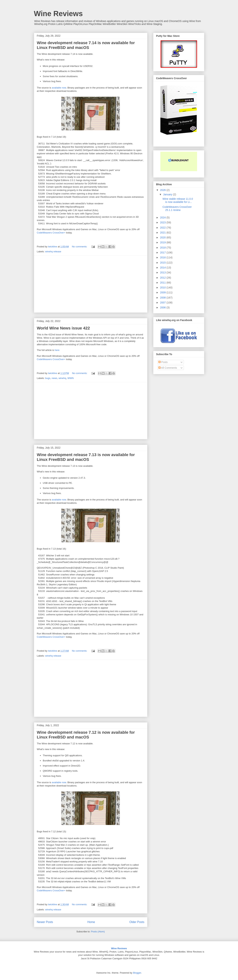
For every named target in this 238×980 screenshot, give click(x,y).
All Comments (168, 368)
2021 (163, 233)
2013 (163, 272)
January (168, 194)
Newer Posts (45, 922)
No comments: (80, 247)
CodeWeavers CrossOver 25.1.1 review (177, 208)
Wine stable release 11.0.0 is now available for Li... (178, 200)
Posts (163, 362)
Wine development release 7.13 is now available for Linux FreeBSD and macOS (86, 457)
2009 (163, 292)
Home (91, 922)
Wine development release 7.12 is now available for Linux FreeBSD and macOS (86, 735)
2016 (163, 257)
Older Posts (137, 922)
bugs (48, 378)
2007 (163, 303)
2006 (163, 307)
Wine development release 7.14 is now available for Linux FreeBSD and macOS (86, 45)
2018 (163, 248)
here (57, 350)
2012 (163, 278)
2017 (163, 253)
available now (59, 88)
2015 (163, 263)
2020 (163, 237)
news (54, 378)
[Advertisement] (91, 284)
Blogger (137, 973)
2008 (163, 298)
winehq (62, 378)
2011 (163, 283)
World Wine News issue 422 (63, 328)
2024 (163, 218)
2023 (163, 222)
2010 (163, 288)
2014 (163, 268)
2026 (163, 190)
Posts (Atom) (98, 932)
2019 (163, 242)
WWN (71, 378)
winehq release (53, 252)
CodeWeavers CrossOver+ (51, 233)
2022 (163, 228)
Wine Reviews (58, 14)
